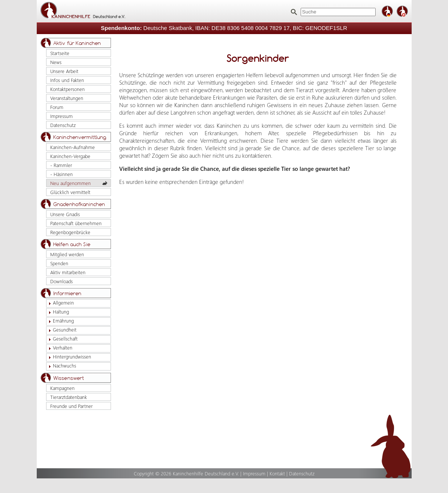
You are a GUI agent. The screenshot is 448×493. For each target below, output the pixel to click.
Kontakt (277, 473)
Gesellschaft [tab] (62, 339)
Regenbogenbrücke (70, 232)
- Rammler (61, 165)
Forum (57, 107)
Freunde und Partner (71, 406)
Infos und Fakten (67, 80)
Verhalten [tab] (59, 348)
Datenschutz (63, 125)
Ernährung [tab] (60, 321)
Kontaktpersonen (67, 89)
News (56, 62)
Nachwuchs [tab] (61, 366)
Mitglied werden (67, 254)
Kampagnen (62, 388)
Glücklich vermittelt (70, 192)
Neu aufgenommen (70, 183)
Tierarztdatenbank (69, 397)
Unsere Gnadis (65, 214)
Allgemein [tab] (60, 303)
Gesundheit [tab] (61, 330)
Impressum (61, 116)
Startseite (60, 53)
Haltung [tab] (58, 312)
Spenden (59, 263)
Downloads (61, 281)
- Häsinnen (61, 174)
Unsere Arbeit (64, 71)
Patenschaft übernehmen (76, 223)
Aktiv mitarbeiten (68, 272)
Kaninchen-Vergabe (70, 156)
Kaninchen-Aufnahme (73, 147)
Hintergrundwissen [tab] (69, 357)
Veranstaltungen (67, 98)
